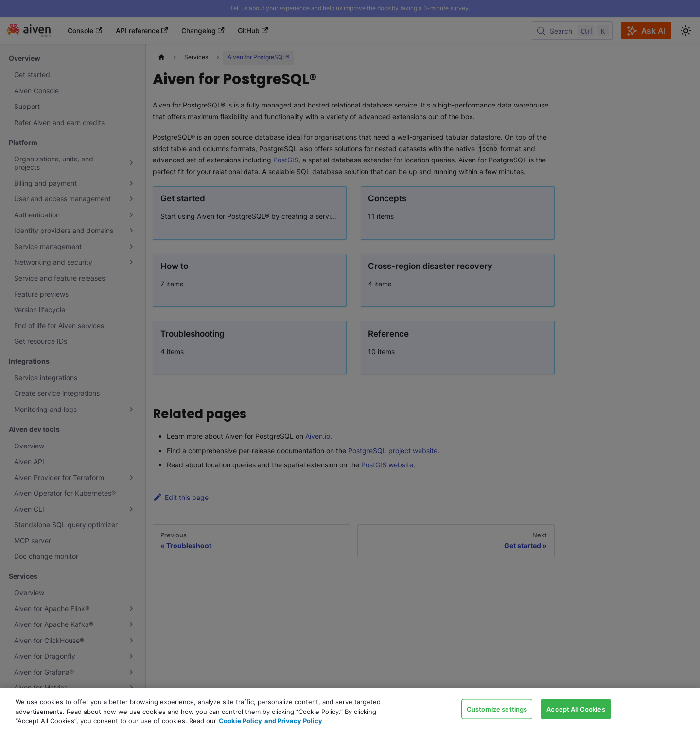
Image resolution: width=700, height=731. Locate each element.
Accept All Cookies (576, 709)
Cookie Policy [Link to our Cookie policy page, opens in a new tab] (240, 721)
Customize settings (497, 709)
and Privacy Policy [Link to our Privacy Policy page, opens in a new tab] (293, 721)
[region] (350, 709)
